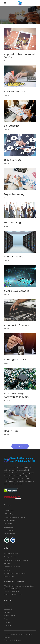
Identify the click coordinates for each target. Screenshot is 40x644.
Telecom (7, 570)
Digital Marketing (9, 534)
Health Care (8, 563)
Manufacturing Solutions (12, 567)
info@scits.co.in (17, 594)
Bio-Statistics (8, 524)
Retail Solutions (9, 577)
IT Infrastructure (9, 511)
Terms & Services (9, 616)
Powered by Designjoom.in (13, 640)
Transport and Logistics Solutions (15, 573)
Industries (7, 329)
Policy (6, 619)
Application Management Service (15, 517)
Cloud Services (9, 527)
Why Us (6, 606)
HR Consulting (9, 514)
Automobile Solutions (11, 554)
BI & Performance (9, 520)
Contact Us (8, 626)
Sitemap (7, 622)
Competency (8, 609)
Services (7, 61)
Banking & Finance (10, 557)
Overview (7, 612)
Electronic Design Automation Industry (16, 560)
